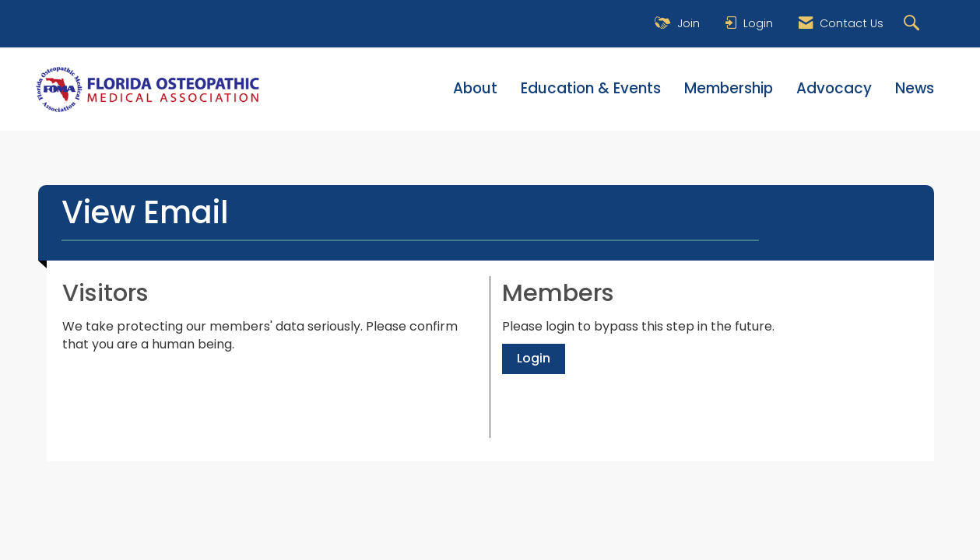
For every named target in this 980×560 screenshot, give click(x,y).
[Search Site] (913, 24)
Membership (729, 89)
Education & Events (591, 89)
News (915, 89)
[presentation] (181, 392)
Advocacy (834, 89)
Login (534, 358)
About (475, 89)
